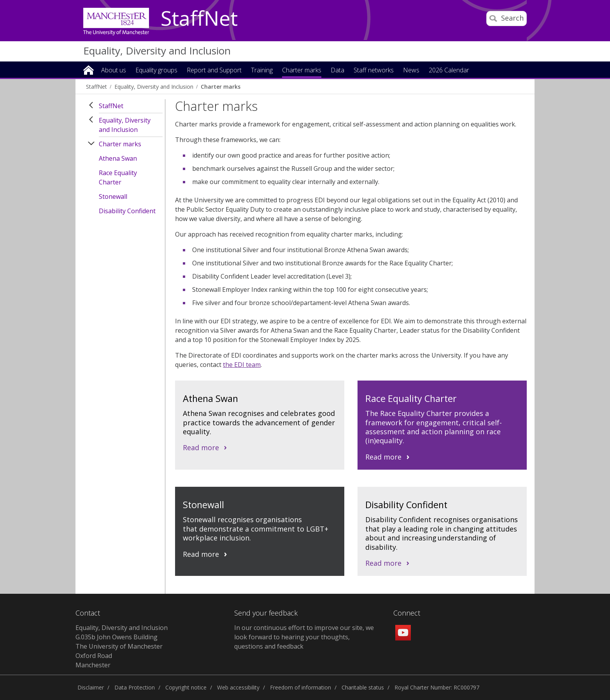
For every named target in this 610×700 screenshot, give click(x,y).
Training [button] (262, 71)
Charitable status (363, 687)
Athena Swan (118, 158)
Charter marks (221, 87)
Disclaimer (91, 687)
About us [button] (114, 71)
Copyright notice (186, 687)
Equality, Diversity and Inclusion (157, 51)
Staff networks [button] (374, 71)
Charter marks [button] (302, 71)
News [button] (411, 71)
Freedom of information (301, 687)
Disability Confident (127, 211)
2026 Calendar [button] (449, 71)
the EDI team (242, 365)
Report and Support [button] (214, 71)
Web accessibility (238, 687)
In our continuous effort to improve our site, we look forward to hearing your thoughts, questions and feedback (304, 637)
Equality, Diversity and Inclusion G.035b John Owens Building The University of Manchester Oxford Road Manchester (122, 646)
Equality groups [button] (156, 71)
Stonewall (113, 196)
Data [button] (337, 71)
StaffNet (199, 19)
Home (89, 69)
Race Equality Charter (118, 177)
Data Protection (135, 687)
